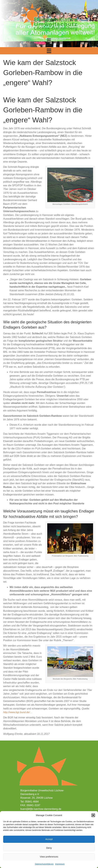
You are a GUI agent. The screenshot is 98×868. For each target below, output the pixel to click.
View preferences (49, 857)
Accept (49, 839)
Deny (49, 848)
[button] (93, 815)
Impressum (60, 864)
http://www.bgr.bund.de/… (18, 712)
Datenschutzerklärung (44, 864)
